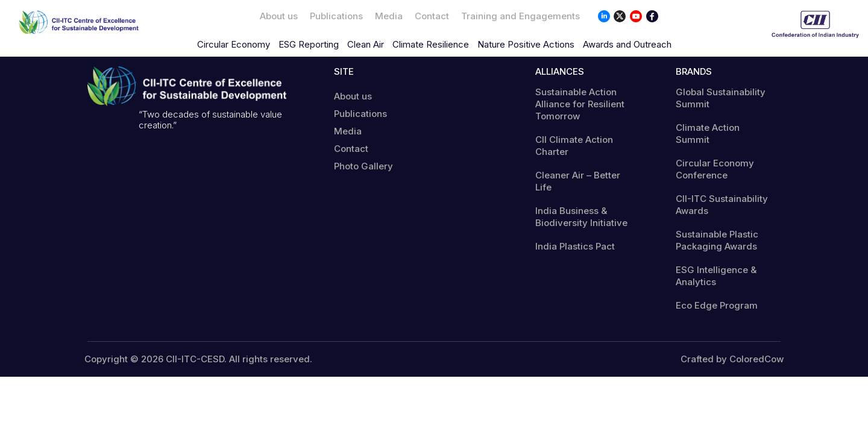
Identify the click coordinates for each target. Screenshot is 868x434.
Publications (336, 16)
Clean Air (366, 44)
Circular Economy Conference (715, 169)
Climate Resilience (431, 44)
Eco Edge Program (717, 305)
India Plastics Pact (575, 246)
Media (389, 16)
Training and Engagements (520, 16)
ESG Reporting (309, 44)
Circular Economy (234, 44)
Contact (432, 16)
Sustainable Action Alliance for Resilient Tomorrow (580, 104)
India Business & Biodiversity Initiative (581, 217)
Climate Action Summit (708, 134)
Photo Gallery (363, 166)
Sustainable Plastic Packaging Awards (717, 240)
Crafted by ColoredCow (732, 359)
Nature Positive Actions (526, 44)
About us (279, 16)
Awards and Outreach (627, 44)
